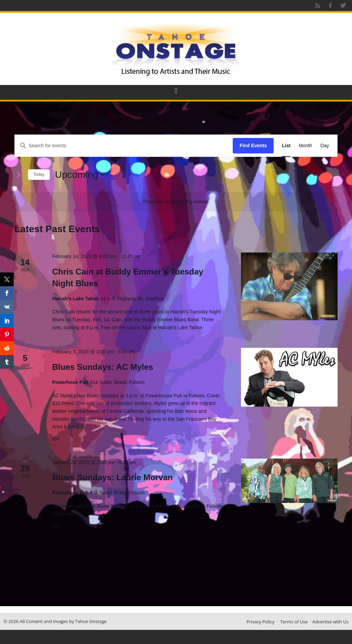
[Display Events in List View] (286, 146)
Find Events (253, 146)
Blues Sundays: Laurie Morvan (113, 477)
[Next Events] (19, 175)
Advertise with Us (331, 622)
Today (39, 174)
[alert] (176, 202)
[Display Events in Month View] (305, 146)
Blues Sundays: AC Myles (103, 367)
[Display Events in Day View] (325, 146)
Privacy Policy (260, 622)
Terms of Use (294, 622)
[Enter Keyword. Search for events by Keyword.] (124, 146)
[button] (176, 91)
